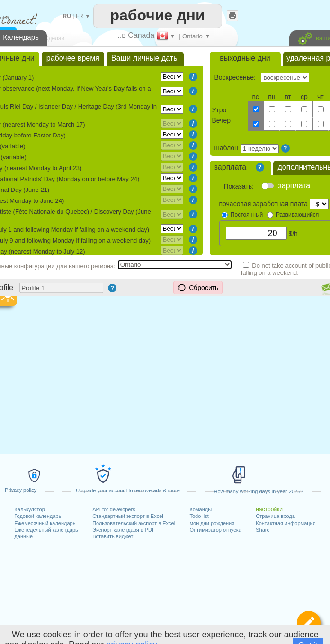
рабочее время (73, 58)
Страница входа (275, 516)
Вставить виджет (113, 536)
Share (263, 530)
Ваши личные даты (145, 58)
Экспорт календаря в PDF (124, 530)
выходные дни (245, 58)
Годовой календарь (38, 516)
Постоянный (247, 215)
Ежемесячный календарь (45, 523)
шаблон (226, 148)
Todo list (199, 516)
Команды (201, 509)
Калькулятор (29, 509)
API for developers (114, 509)
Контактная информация (285, 523)
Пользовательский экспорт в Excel (134, 523)
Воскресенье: (236, 77)
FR (80, 16)
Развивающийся (297, 215)
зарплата (231, 167)
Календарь (21, 37)
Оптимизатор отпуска (215, 530)
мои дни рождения (212, 523)
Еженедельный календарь (46, 530)
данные (23, 536)
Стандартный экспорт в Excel (128, 516)
